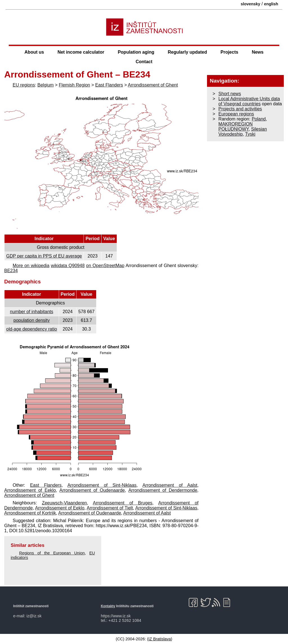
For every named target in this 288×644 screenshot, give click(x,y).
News (258, 52)
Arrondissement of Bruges (122, 503)
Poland (259, 119)
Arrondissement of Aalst (170, 485)
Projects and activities (240, 109)
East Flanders (109, 85)
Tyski (250, 134)
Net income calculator (81, 52)
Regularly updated (187, 52)
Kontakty (108, 606)
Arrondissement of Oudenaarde (92, 490)
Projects (229, 52)
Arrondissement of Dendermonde (163, 490)
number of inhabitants (31, 312)
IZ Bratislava (160, 639)
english (271, 4)
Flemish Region (74, 85)
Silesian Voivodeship (243, 132)
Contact (144, 62)
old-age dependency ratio (32, 329)
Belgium (46, 85)
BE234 (11, 271)
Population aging (136, 52)
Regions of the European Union (52, 553)
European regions (236, 114)
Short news (230, 94)
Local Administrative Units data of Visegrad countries (249, 101)
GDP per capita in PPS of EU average (44, 256)
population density (32, 320)
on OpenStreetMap (105, 266)
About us (34, 52)
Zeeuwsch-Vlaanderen (64, 503)
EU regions (24, 85)
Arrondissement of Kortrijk (30, 513)
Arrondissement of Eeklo (30, 490)
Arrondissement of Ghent (153, 85)
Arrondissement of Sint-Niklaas (102, 485)
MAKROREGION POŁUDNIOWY (236, 127)
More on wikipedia (31, 266)
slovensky (251, 4)
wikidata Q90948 (68, 266)
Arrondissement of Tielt (110, 508)
